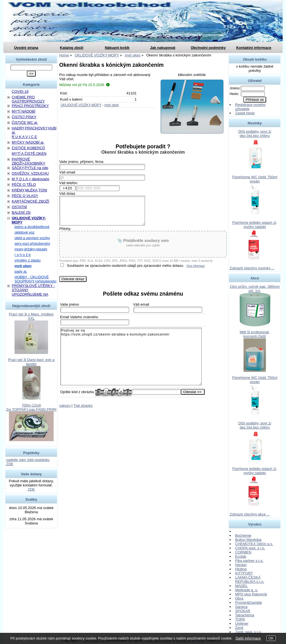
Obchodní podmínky (208, 48)
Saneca (241, 607)
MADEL (241, 586)
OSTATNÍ (19, 207)
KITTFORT (244, 573)
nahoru (65, 406)
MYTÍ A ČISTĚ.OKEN (29, 154)
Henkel (241, 565)
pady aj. (21, 271)
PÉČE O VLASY (25, 196)
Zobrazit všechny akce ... (250, 514)
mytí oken (112, 105)
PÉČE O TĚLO (24, 185)
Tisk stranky (83, 406)
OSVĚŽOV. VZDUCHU (30, 173)
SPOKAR (243, 611)
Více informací (196, 266)
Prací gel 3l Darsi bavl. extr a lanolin (31, 362)
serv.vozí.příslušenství (32, 243)
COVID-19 (20, 92)
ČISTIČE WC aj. (25, 123)
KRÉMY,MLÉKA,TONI (29, 190)
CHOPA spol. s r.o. (250, 548)
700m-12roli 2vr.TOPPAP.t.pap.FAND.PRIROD (34, 407)
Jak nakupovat (163, 48)
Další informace (248, 638)
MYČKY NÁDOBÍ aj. (28, 142)
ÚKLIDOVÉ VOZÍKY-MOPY (81, 105)
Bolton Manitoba (248, 540)
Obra (239, 598)
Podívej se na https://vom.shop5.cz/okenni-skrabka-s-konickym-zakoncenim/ (131, 357)
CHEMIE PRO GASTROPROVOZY (28, 99)
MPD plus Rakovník (251, 594)
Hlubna (241, 569)
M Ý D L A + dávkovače (30, 179)
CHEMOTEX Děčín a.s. (254, 544)
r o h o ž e (23, 255)
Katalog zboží (72, 48)
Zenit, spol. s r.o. (248, 632)
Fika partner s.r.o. (249, 561)
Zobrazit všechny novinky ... (252, 268)
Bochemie (243, 535)
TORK (240, 619)
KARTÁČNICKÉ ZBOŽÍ (30, 201)
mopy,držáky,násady (31, 249)
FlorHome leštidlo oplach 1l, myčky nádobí (255, 225)
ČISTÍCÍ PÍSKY (24, 117)
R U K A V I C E (24, 137)
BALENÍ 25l (21, 212)
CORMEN (243, 552)
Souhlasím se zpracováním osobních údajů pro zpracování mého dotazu (125, 266)
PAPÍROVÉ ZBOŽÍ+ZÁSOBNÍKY (28, 161)
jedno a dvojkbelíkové (32, 227)
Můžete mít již (84, 85)
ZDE (31, 489)
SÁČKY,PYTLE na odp (30, 168)
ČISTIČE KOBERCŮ (28, 148)
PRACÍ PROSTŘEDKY (30, 106)
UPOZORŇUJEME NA (30, 294)
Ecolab (241, 556)
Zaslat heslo (245, 113)
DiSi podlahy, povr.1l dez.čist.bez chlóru (255, 134)
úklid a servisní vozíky (32, 238)
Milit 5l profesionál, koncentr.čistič (255, 334)
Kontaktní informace (254, 48)
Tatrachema (245, 615)
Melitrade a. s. (247, 590)
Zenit (239, 628)
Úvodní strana (26, 48)
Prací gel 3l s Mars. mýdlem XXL (31, 316)
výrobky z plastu (28, 260)
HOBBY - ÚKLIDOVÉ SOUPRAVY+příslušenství (36, 279)
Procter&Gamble (249, 603)
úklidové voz (25, 232)
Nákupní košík (117, 48)
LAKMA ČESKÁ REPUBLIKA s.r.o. (250, 579)
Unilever (242, 623)
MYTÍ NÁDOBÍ (24, 111)
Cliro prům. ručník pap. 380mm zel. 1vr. (255, 289)
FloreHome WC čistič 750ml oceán (255, 179)
